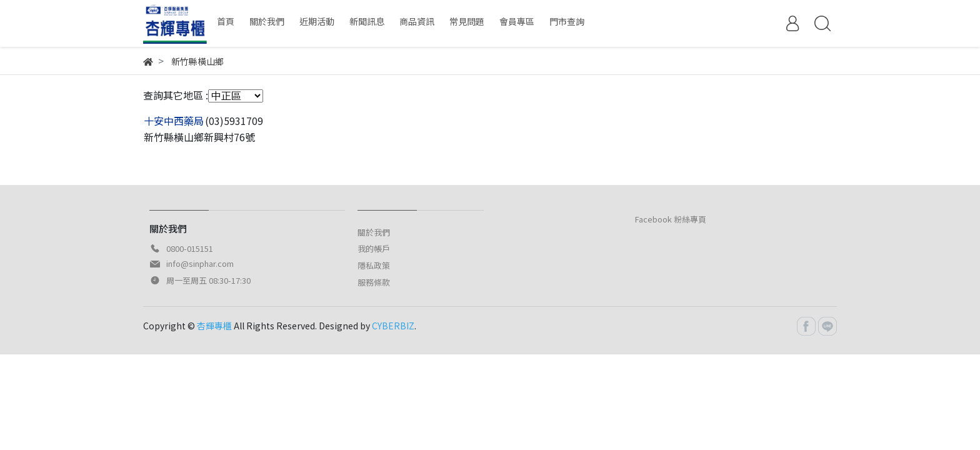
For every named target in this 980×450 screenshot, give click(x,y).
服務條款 (374, 282)
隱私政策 (374, 265)
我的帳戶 (374, 248)
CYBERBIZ (393, 326)
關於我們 (374, 232)
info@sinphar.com (200, 263)
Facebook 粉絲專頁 (671, 219)
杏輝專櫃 (214, 326)
